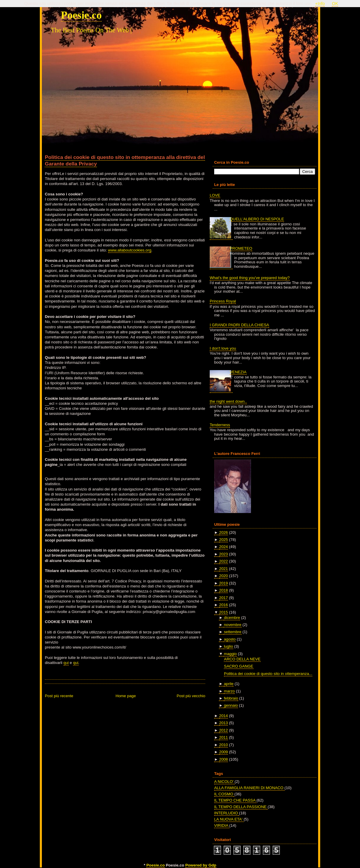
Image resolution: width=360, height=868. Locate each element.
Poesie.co (81, 15)
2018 (224, 590)
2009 (224, 752)
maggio (230, 654)
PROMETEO (241, 248)
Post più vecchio (191, 696)
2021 (224, 569)
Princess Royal (223, 301)
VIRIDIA (222, 825)
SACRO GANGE (239, 666)
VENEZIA (238, 372)
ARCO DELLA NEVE (242, 659)
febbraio (231, 698)
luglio (229, 646)
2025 (224, 540)
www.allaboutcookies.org (130, 250)
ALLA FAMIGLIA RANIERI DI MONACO (249, 788)
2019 (224, 583)
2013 (224, 723)
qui (66, 663)
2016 (224, 605)
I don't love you (223, 348)
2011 (224, 737)
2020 (224, 576)
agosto (230, 639)
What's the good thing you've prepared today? (250, 278)
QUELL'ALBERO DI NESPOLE (257, 219)
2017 (224, 598)
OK (335, 4)
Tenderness (220, 425)
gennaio (231, 705)
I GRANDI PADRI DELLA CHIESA (239, 325)
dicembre (232, 618)
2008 (224, 759)
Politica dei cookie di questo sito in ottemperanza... (268, 674)
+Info (320, 4)
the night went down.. (228, 401)
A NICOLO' (224, 782)
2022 (224, 561)
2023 (224, 554)
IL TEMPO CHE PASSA (235, 800)
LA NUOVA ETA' (229, 819)
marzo (229, 691)
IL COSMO (224, 794)
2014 (224, 716)
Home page (126, 696)
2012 (224, 730)
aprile (229, 684)
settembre (233, 632)
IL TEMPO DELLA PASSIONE (241, 807)
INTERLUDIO (227, 813)
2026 (224, 532)
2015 (224, 612)
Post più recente (59, 696)
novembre (233, 625)
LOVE (215, 195)
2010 (224, 745)
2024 (224, 547)
